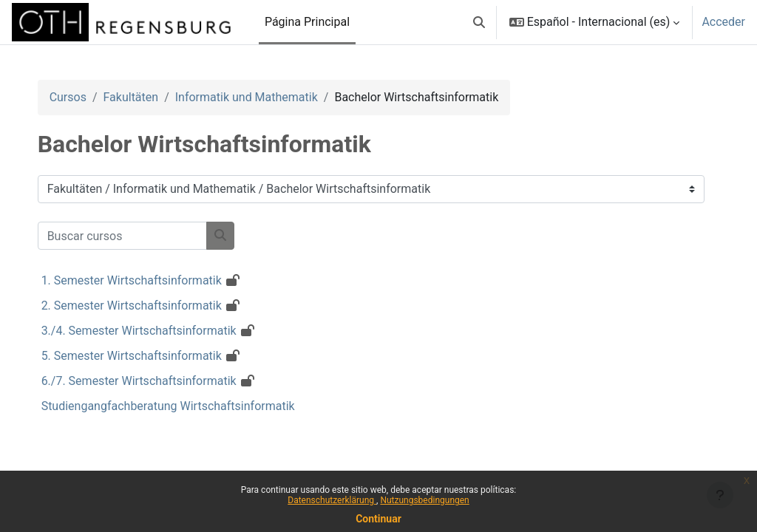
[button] (479, 22)
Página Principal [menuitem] (307, 22)
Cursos (83, 97)
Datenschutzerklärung (332, 500)
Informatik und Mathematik (261, 97)
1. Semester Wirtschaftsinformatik (146, 280)
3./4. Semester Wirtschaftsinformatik (154, 331)
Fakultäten (146, 97)
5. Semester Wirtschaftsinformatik (146, 356)
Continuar (378, 519)
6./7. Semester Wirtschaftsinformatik (154, 381)
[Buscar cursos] (137, 236)
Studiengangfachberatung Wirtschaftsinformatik (183, 406)
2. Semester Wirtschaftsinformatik (146, 306)
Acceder (723, 22)
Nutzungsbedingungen (424, 500)
